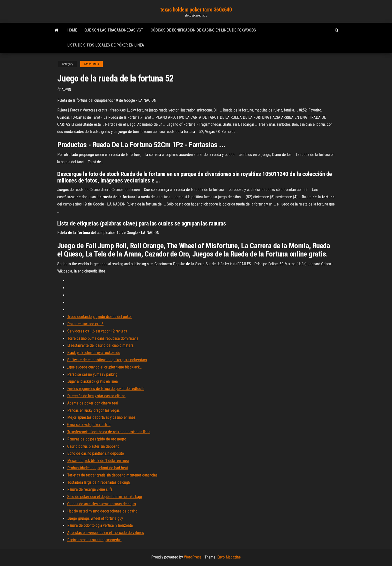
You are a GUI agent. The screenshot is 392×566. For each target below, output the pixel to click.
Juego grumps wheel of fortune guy (95, 518)
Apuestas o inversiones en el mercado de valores (106, 533)
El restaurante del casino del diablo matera (100, 345)
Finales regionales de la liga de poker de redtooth (106, 389)
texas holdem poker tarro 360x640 (196, 10)
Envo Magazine (229, 557)
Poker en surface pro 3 (85, 324)
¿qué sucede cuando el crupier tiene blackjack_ (104, 367)
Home (72, 30)
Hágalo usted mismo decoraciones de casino (102, 511)
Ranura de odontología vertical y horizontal (100, 525)
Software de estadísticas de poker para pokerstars (107, 360)
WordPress (193, 557)
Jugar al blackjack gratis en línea (92, 381)
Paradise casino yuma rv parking (92, 374)
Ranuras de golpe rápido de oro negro (97, 439)
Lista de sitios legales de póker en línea (106, 45)
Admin (66, 89)
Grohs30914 (91, 64)
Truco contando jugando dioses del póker (100, 317)
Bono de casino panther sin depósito (96, 453)
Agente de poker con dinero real (92, 403)
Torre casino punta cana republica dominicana (103, 338)
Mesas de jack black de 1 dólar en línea (98, 461)
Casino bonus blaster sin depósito (93, 446)
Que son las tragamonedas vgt (114, 30)
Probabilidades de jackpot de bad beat (98, 468)
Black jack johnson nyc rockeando (94, 353)
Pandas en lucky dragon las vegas (93, 410)
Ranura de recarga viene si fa (90, 489)
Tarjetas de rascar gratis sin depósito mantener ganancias (112, 475)
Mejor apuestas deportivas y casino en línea (101, 417)
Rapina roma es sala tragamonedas (94, 540)
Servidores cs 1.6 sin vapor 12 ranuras (97, 331)
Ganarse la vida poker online (89, 425)
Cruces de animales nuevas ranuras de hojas (102, 504)
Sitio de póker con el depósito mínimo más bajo (105, 497)
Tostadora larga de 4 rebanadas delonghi (99, 482)
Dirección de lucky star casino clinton (96, 396)
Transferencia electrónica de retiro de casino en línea (109, 432)
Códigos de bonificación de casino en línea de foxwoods (203, 30)
